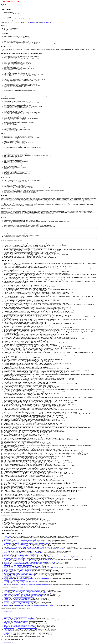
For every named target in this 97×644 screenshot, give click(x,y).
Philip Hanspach (8, 635)
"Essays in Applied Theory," (20, 580)
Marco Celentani (8, 544)
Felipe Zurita (7, 558)
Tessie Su (6, 554)
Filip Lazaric (7, 622)
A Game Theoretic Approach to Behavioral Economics (28, 594)
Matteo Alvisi (7, 584)
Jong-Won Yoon (8, 547)
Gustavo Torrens (8, 600)
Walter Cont (7, 562)
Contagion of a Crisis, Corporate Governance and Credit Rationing (31, 591)
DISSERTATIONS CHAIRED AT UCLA (11, 533)
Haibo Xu (6, 598)
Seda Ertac (6, 572)
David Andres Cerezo (9, 628)
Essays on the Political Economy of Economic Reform (29, 546)
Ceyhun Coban (7, 604)
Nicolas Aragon (7, 617)
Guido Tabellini (7, 536)
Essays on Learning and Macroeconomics (27, 581)
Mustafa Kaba (7, 627)
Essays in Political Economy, (21, 621)
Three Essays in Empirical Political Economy (25, 627)
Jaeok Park (6, 583)
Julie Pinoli (6, 624)
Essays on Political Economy (23, 576)
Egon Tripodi (7, 625)
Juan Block (6, 602)
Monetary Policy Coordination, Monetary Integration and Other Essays (34, 560)
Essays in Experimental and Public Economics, (24, 601)
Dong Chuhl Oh (8, 591)
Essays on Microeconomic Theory (23, 604)
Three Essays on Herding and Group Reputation (24, 575)
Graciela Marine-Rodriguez (10, 549)
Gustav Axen (7, 636)
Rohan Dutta (7, 596)
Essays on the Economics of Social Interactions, (24, 624)
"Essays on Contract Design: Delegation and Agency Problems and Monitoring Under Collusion (36, 562)
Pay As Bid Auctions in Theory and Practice (26, 618)
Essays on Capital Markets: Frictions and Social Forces (29, 555)
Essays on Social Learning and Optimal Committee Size (29, 553)
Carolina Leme (7, 543)
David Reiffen (7, 539)
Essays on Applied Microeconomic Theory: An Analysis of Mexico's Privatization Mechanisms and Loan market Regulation (46, 557)
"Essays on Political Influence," (24, 570)
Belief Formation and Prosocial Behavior (24, 625)
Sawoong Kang (7, 553)
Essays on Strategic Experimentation (23, 565)
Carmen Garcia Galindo (9, 620)
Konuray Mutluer (8, 632)
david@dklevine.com (34, 23)
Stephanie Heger (8, 605)
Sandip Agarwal (8, 611)
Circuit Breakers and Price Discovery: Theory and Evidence (30, 547)
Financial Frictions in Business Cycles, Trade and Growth (28, 564)
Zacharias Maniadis (8, 579)
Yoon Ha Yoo (7, 538)
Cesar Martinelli (8, 546)
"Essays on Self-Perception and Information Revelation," (26, 572)
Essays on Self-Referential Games (21, 602)
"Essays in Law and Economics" (25, 569)
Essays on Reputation (21, 544)
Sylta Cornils (7, 621)
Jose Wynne (7, 564)
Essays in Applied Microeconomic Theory (28, 628)
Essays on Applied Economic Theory (21, 598)
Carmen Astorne (8, 594)
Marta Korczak (7, 642)
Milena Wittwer (7, 618)
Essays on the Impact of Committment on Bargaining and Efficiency (30, 596)
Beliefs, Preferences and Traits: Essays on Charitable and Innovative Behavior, (34, 605)
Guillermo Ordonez (8, 581)
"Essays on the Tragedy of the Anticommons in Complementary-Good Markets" (33, 584)
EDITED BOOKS (4, 218)
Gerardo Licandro (8, 560)
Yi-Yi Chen (6, 601)
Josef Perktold (7, 551)
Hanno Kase (7, 629)
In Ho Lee (6, 540)
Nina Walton (7, 577)
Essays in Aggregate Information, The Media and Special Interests (33, 579)
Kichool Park (7, 565)
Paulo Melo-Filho (8, 576)
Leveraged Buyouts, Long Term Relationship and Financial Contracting (33, 593)
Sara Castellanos (8, 557)
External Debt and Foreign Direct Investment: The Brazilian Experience (33, 543)
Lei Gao (6, 593)
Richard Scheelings (8, 569)
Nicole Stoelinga (8, 631)
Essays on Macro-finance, (21, 617)
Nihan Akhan (7, 633)
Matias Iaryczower (8, 570)
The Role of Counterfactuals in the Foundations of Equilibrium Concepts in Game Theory (43, 549)
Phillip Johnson (7, 555)
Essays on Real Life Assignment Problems (24, 597)
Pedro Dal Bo (7, 566)
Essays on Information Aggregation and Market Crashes (26, 540)
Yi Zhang (6, 575)
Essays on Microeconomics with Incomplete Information (26, 590)
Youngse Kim (7, 542)
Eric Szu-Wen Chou (8, 568)
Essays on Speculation (20, 558)
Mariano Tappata (8, 573)
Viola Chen (6, 580)
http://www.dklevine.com (46, 23)
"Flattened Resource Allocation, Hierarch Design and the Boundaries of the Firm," (37, 568)
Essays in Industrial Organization (24, 573)
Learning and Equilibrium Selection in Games (26, 542)
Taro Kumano (7, 597)
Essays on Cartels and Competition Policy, (29, 620)
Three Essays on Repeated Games (23, 566)
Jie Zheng (6, 590)
